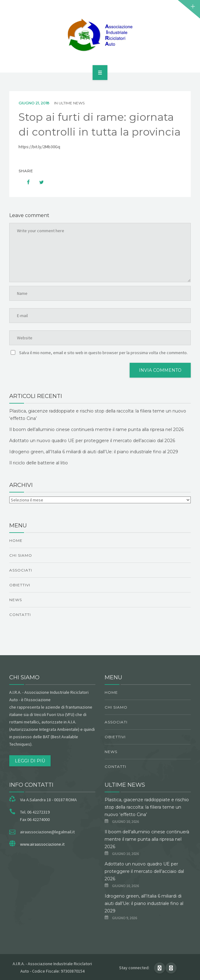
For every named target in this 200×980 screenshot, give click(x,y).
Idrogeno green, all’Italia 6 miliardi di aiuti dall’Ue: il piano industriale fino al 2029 (94, 452)
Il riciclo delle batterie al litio (39, 463)
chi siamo (21, 555)
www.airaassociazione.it (42, 844)
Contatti (20, 615)
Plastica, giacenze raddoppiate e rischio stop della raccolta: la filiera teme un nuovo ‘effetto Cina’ (147, 807)
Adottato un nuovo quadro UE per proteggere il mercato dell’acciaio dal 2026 (92, 441)
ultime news (72, 103)
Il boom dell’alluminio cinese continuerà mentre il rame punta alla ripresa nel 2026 (96, 429)
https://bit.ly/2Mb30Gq (39, 147)
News (16, 600)
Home (16, 540)
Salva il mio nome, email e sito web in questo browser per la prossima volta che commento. (103, 353)
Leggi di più (30, 761)
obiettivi (20, 585)
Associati (21, 570)
